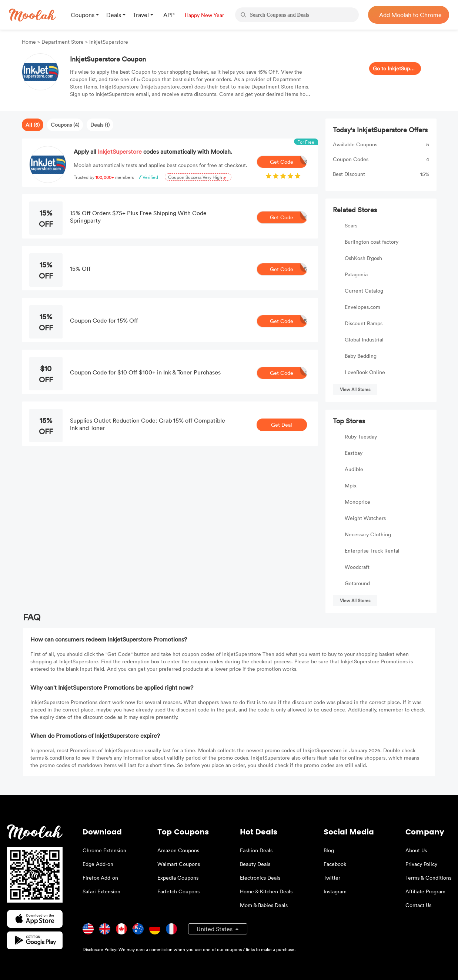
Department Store (63, 42)
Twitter (332, 878)
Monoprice (357, 502)
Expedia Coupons (178, 878)
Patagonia (356, 274)
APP (169, 15)
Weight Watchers (365, 518)
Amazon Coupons (178, 850)
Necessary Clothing (368, 534)
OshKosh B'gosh (363, 258)
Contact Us (418, 905)
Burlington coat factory (372, 242)
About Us (416, 850)
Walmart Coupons (179, 864)
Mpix (351, 485)
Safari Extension (101, 891)
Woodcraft (357, 567)
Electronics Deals (260, 878)
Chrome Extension (104, 850)
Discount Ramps (364, 323)
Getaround (357, 583)
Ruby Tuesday (361, 436)
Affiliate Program (425, 891)
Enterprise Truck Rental (372, 551)
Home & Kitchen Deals (266, 891)
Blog (329, 850)
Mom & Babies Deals (264, 905)
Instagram (335, 891)
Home (30, 42)
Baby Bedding (361, 356)
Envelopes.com (362, 307)
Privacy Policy (421, 864)
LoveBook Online (365, 372)
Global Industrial (364, 339)
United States (215, 929)
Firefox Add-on (100, 878)
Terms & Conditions (428, 878)
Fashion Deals (256, 850)
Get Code (288, 162)
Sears (351, 225)
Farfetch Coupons (178, 891)
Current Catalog (364, 291)
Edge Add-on (98, 864)
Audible (354, 469)
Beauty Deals (255, 864)
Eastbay (354, 453)
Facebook (335, 864)
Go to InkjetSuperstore (395, 68)
